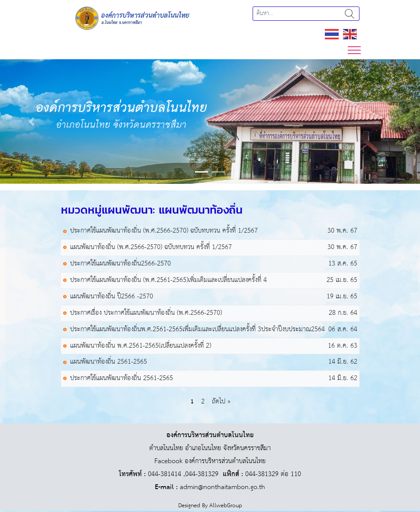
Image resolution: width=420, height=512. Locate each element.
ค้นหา (349, 14)
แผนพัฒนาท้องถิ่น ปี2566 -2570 (112, 297)
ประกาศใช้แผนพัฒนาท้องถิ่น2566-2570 (120, 264)
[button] (32, 122)
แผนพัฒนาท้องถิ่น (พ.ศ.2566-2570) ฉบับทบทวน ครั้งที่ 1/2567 (151, 248)
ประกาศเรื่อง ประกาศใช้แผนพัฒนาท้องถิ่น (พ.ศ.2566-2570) (146, 313)
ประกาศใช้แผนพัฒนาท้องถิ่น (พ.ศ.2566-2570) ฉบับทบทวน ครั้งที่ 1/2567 (164, 231)
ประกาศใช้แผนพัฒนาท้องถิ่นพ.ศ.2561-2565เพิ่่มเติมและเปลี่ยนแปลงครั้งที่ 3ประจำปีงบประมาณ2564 (197, 330)
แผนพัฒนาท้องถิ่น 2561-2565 (109, 362)
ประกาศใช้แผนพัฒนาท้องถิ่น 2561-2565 (122, 379)
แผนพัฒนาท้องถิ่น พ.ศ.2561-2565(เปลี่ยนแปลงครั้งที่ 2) (141, 346)
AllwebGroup (226, 506)
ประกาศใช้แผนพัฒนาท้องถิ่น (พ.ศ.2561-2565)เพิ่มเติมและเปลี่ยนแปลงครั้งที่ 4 (168, 280)
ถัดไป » (221, 402)
